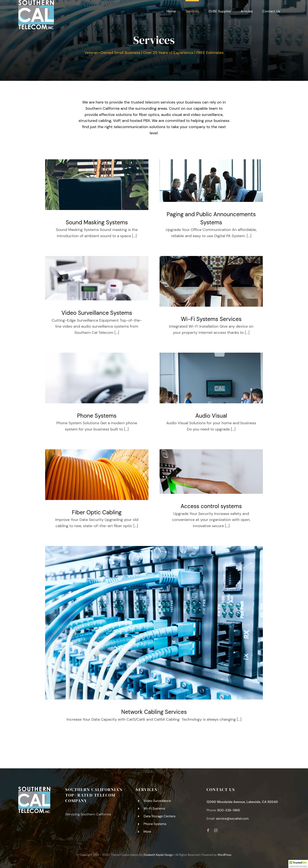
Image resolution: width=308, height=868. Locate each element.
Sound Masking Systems (97, 222)
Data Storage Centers (159, 816)
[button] (298, 864)
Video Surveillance (157, 801)
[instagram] (216, 830)
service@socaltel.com (232, 819)
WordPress (224, 855)
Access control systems (211, 506)
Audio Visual (211, 416)
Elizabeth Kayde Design (158, 855)
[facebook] (208, 830)
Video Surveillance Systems (97, 313)
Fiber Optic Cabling (97, 512)
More (147, 832)
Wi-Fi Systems (154, 809)
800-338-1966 (229, 810)
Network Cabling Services (154, 712)
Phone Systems (97, 416)
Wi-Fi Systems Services (211, 319)
